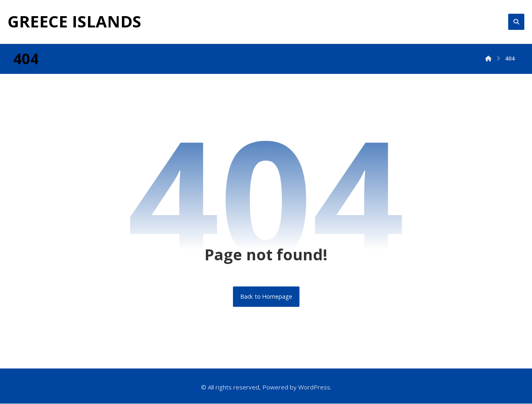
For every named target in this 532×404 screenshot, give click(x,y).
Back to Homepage (266, 297)
